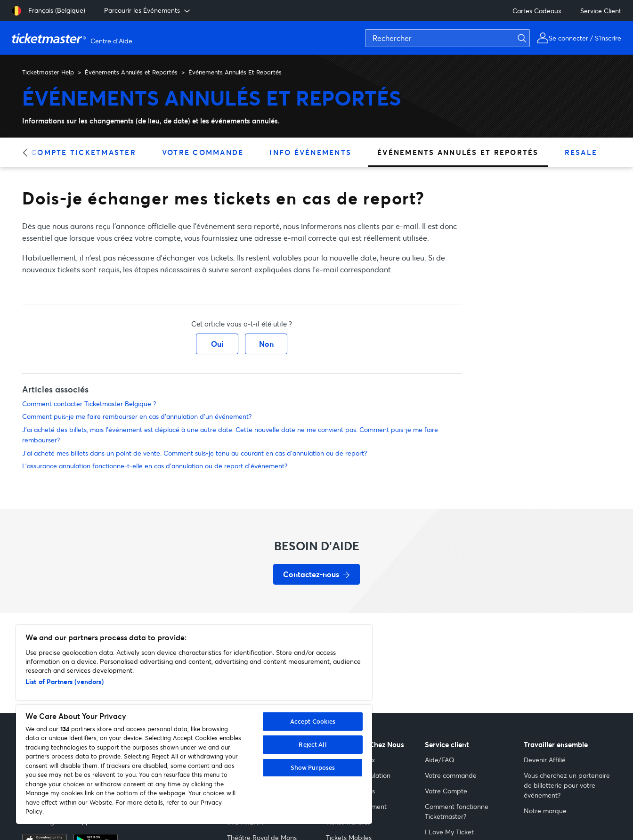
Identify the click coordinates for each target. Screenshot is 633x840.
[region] (194, 724)
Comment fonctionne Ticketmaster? (457, 811)
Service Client (601, 11)
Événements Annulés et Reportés (131, 72)
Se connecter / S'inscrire (585, 38)
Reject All (312, 744)
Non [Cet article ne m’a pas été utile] (266, 344)
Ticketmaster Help (48, 72)
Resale (581, 152)
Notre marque (545, 811)
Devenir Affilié (545, 760)
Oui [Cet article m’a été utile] (217, 344)
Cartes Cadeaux (537, 11)
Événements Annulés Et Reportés (235, 72)
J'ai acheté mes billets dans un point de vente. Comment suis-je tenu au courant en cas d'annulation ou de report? (195, 453)
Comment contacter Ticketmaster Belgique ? (89, 404)
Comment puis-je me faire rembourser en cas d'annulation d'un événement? (137, 416)
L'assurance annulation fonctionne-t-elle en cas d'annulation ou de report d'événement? (155, 466)
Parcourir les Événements (148, 10)
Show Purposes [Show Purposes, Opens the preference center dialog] (313, 767)
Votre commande (451, 775)
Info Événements (310, 152)
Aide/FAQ (440, 760)
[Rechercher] (447, 38)
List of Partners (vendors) (65, 681)
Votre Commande (203, 152)
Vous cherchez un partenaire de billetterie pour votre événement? (567, 785)
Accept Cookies (313, 721)
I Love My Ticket (449, 832)
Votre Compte (446, 791)
